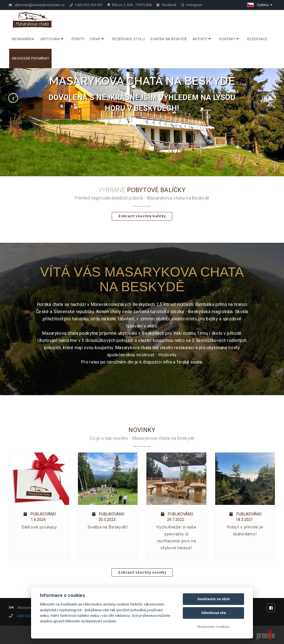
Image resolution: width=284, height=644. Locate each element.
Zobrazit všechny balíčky (142, 216)
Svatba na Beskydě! (108, 527)
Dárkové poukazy (39, 527)
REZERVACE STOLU (129, 39)
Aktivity (202, 39)
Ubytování (52, 39)
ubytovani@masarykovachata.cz (37, 5)
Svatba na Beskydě (168, 39)
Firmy (97, 39)
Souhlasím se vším (214, 599)
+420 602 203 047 (86, 5)
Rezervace (257, 39)
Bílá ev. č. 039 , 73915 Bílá (130, 5)
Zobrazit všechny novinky (142, 572)
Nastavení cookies (213, 627)
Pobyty (78, 39)
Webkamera (23, 39)
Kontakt (229, 39)
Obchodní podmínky (30, 58)
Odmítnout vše (214, 613)
